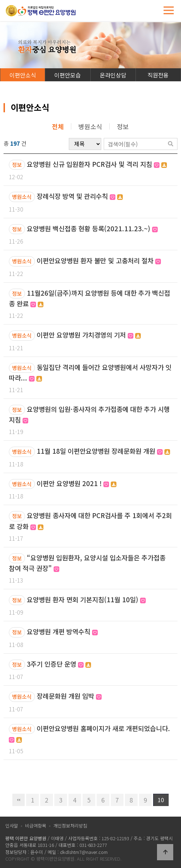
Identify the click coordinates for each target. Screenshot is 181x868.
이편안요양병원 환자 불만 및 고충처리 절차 (99, 260)
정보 (123, 126)
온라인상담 (113, 75)
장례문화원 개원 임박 (69, 696)
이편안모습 (68, 75)
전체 (58, 126)
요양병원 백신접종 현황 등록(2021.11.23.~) (92, 228)
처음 (19, 800)
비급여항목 (36, 826)
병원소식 (90, 126)
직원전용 (158, 75)
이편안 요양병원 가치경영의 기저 (89, 335)
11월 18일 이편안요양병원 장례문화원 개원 (103, 451)
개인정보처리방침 (70, 826)
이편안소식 (23, 75)
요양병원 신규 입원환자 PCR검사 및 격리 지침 (97, 164)
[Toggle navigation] (169, 11)
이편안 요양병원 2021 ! (77, 483)
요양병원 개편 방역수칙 (62, 631)
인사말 (12, 826)
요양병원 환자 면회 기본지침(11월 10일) (86, 599)
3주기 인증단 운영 (59, 664)
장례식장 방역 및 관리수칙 (80, 196)
